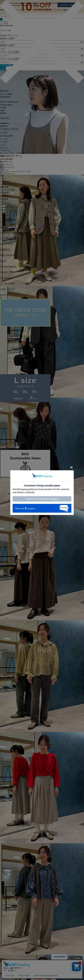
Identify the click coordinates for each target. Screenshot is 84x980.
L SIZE (4, 133)
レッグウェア (6, 164)
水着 (2, 156)
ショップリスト (7, 207)
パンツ (3, 145)
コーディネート (7, 204)
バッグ (3, 173)
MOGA (3, 113)
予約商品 (4, 199)
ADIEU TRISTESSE (9, 102)
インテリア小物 (7, 190)
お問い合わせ (6, 221)
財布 (2, 176)
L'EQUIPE (5, 118)
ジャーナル (5, 216)
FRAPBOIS (5, 97)
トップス (4, 139)
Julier (2, 110)
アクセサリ (5, 181)
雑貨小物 (4, 187)
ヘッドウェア (6, 159)
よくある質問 (6, 218)
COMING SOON (9, 129)
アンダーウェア (7, 167)
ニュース (4, 213)
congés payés (6, 105)
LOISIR (3, 108)
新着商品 (4, 196)
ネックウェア (6, 162)
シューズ (4, 170)
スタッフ (4, 210)
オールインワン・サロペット (13, 153)
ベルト (3, 179)
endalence (5, 123)
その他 (3, 184)
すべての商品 (6, 94)
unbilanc (4, 126)
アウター (4, 142)
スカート (4, 148)
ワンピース (5, 150)
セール (3, 202)
